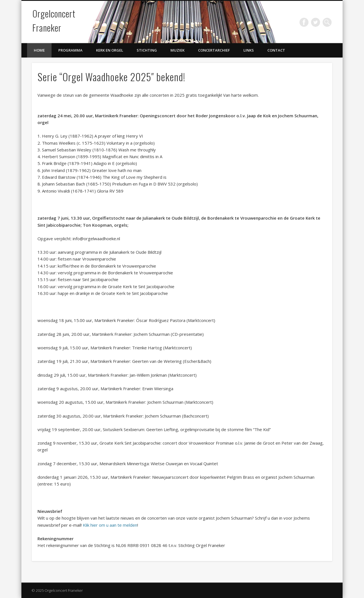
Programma (70, 50)
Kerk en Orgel (110, 50)
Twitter (316, 22)
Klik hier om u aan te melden (110, 525)
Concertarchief (214, 50)
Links (249, 50)
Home (39, 50)
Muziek (177, 50)
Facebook (304, 22)
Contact (276, 50)
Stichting (147, 50)
